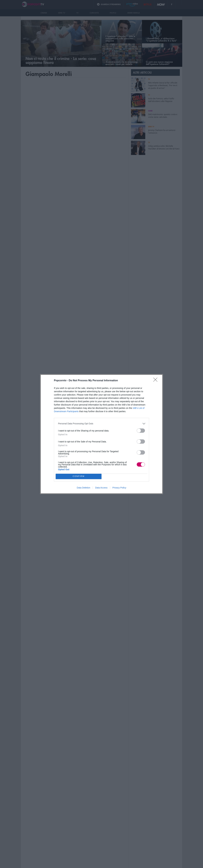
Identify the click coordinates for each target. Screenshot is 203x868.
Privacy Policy (119, 488)
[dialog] (101, 434)
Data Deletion (83, 488)
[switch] (141, 431)
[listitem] (101, 424)
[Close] (156, 381)
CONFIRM (79, 476)
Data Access (101, 488)
